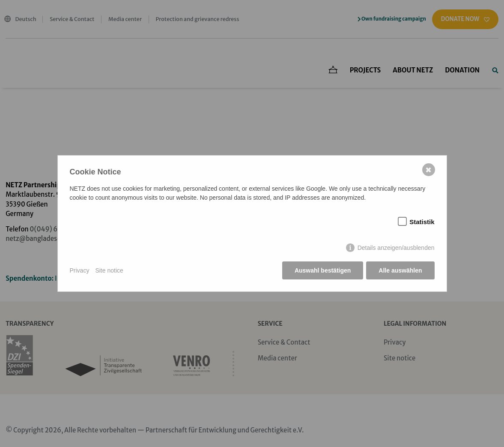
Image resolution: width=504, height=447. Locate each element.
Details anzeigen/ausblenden (396, 248)
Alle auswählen (400, 270)
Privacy (80, 270)
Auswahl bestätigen (323, 270)
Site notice (109, 270)
